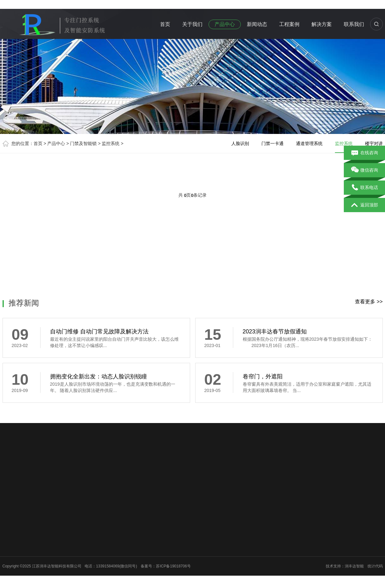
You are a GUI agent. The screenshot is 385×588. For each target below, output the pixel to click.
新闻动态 (257, 24)
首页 (165, 24)
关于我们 (192, 24)
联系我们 (354, 24)
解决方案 (322, 24)
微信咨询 (365, 170)
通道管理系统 (309, 143)
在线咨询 (365, 153)
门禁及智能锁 (83, 143)
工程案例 (289, 24)
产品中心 (225, 24)
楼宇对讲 (374, 143)
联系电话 (365, 188)
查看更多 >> (369, 302)
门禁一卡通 (273, 143)
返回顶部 (365, 205)
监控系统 (111, 143)
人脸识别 (240, 143)
